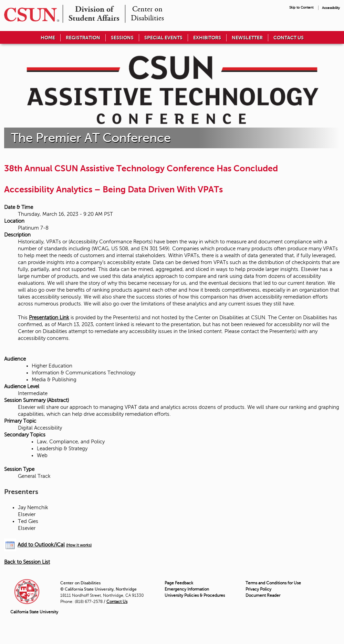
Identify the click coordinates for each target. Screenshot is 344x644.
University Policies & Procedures (195, 595)
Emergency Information (187, 589)
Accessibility (331, 8)
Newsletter (247, 38)
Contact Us (289, 38)
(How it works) (79, 545)
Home (48, 38)
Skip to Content (301, 7)
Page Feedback (179, 583)
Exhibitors (207, 38)
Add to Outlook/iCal (41, 545)
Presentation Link (49, 318)
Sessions (122, 38)
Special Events (163, 38)
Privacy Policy (258, 589)
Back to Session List (27, 562)
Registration (83, 38)
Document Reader (263, 595)
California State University (34, 612)
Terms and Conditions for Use (273, 583)
